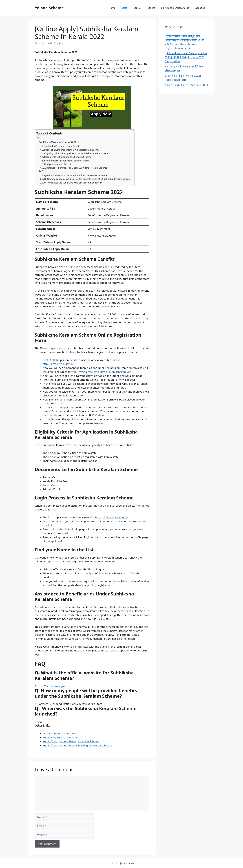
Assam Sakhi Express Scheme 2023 (186, 85)
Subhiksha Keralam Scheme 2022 (58, 142)
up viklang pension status (175, 8)
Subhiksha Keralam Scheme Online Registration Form (71, 150)
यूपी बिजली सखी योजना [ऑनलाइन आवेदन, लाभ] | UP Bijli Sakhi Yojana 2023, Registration (186, 57)
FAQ (41, 171)
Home (112, 8)
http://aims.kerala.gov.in (113, 517)
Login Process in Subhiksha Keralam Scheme (67, 161)
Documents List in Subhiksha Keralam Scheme (68, 157)
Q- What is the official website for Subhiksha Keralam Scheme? (76, 175)
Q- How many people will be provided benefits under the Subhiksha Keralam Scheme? (88, 179)
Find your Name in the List (58, 164)
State (124, 8)
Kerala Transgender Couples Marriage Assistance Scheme (78, 745)
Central (137, 8)
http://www (78, 372)
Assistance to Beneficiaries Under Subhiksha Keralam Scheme (76, 168)
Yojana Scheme (49, 8)
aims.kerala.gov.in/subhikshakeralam (108, 372)
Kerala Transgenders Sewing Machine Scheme (71, 741)
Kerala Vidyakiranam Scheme (61, 737)
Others (151, 8)
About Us (200, 8)
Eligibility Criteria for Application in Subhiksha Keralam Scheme (76, 153)
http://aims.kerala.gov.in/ (58, 364)
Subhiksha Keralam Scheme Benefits (63, 146)
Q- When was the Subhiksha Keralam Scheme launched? (73, 183)
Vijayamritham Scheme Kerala (61, 733)
